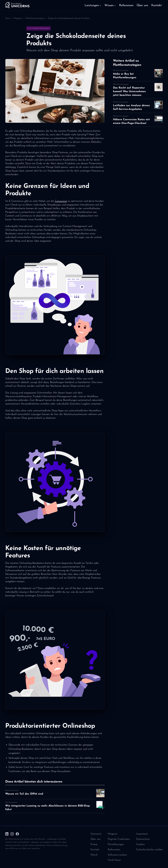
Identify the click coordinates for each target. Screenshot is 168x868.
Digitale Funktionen (119, 839)
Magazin (18, 18)
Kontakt (95, 850)
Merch (94, 855)
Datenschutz (143, 839)
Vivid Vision (114, 860)
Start (8, 18)
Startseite (96, 834)
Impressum (142, 834)
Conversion (61, 201)
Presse (94, 844)
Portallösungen (116, 844)
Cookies (140, 844)
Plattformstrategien (35, 18)
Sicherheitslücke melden (149, 850)
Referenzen (114, 850)
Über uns (95, 839)
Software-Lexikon (117, 855)
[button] (93, 5)
